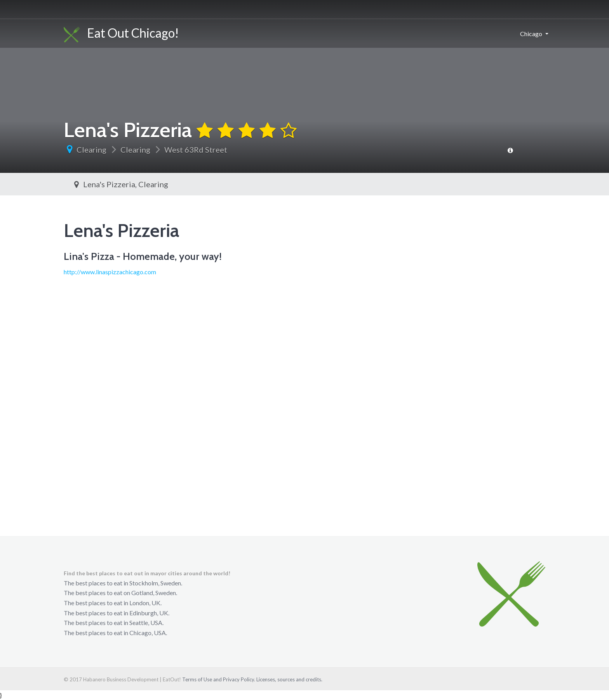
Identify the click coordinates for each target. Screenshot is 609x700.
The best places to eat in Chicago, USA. (115, 633)
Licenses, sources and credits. (289, 679)
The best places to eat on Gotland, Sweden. (120, 593)
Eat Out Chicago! (121, 34)
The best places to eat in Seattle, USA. (114, 623)
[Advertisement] (304, 456)
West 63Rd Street (196, 150)
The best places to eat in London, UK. (113, 603)
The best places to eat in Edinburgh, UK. (117, 613)
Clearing (91, 150)
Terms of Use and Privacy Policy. (219, 679)
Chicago (531, 34)
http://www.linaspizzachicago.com (110, 272)
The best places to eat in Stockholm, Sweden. (123, 583)
